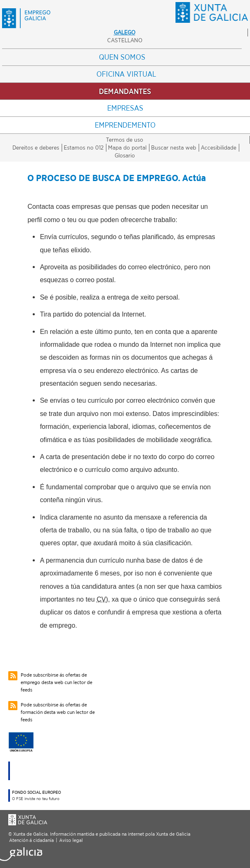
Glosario (125, 155)
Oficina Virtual (126, 74)
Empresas (125, 108)
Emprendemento (125, 125)
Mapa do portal (127, 147)
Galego (125, 32)
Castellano (125, 40)
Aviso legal (71, 840)
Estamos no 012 (84, 147)
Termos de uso (125, 140)
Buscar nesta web (174, 147)
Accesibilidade (219, 147)
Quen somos (122, 57)
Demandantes (125, 91)
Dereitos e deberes (36, 147)
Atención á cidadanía (31, 840)
